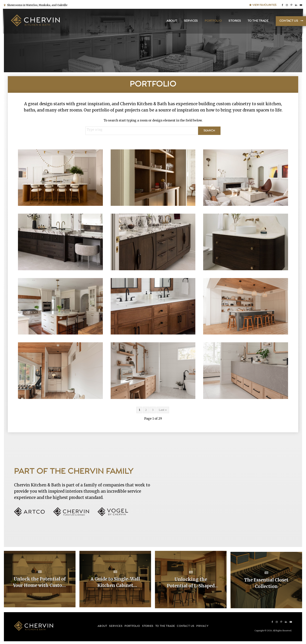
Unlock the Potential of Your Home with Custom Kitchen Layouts (40, 582)
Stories (234, 22)
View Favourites (263, 4)
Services (190, 22)
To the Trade (257, 22)
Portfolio (212, 22)
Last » (163, 410)
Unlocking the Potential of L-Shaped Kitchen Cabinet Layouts (191, 582)
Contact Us (288, 22)
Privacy (202, 625)
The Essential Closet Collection (266, 582)
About (171, 22)
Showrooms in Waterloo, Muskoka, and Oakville (37, 4)
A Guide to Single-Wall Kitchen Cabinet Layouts (115, 582)
